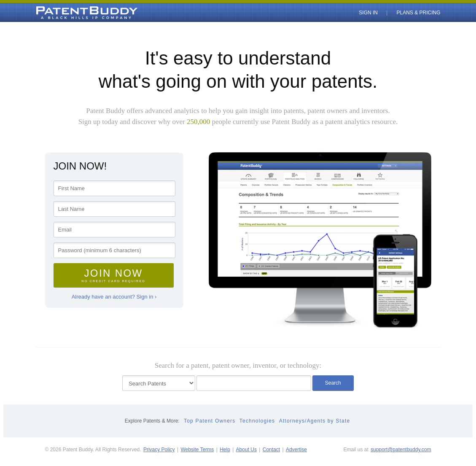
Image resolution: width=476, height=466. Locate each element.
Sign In (368, 13)
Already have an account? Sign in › (114, 297)
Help (225, 450)
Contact (271, 450)
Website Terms (197, 450)
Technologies (257, 421)
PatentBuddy (67, 13)
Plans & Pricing (418, 13)
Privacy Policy (159, 450)
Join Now (114, 275)
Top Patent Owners (210, 421)
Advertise (296, 450)
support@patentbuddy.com (401, 450)
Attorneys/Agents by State (315, 421)
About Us (246, 450)
